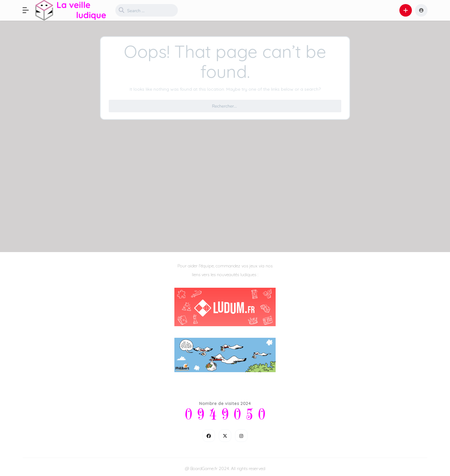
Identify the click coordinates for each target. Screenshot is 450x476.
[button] (29, 10)
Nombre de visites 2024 (225, 403)
